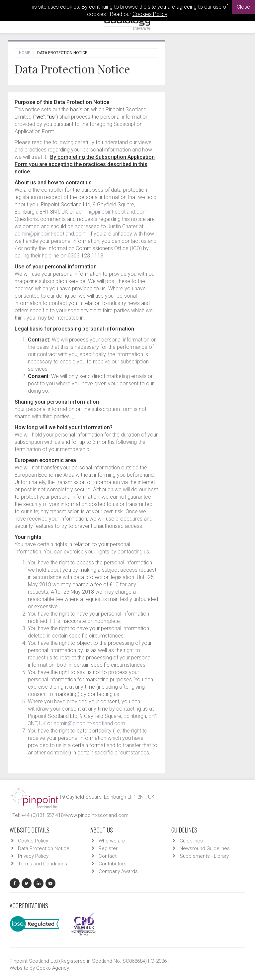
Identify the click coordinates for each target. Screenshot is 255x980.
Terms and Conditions (42, 864)
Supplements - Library (204, 856)
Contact (108, 856)
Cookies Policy (150, 14)
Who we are (112, 841)
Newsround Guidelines (205, 848)
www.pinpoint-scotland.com (97, 815)
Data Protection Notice (44, 848)
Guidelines (191, 841)
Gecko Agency (53, 968)
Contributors (113, 864)
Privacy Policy (33, 856)
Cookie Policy (33, 841)
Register (108, 848)
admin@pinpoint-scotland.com (112, 212)
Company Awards (118, 871)
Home (25, 53)
